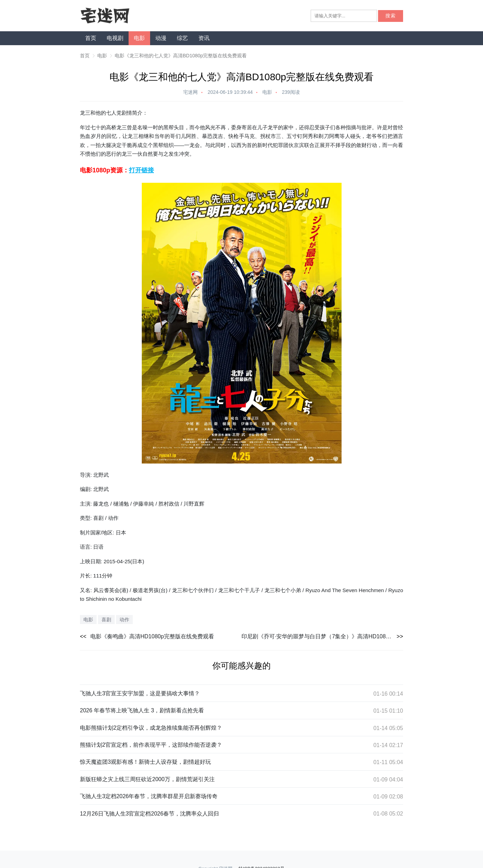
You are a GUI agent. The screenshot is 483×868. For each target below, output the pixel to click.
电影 (139, 38)
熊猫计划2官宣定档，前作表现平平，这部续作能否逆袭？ (151, 745)
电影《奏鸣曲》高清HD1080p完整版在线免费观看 (152, 636)
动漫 (161, 38)
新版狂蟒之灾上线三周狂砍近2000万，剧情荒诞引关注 (147, 779)
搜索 (391, 16)
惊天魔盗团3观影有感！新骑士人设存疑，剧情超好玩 (145, 762)
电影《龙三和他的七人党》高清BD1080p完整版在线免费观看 (181, 56)
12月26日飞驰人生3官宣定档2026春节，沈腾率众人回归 (149, 814)
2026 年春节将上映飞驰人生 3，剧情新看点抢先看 (142, 710)
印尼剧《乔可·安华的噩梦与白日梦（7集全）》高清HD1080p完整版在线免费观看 (322, 636)
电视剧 (115, 38)
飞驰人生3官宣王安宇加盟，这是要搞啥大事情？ (140, 693)
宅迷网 (190, 92)
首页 (91, 38)
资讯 (204, 38)
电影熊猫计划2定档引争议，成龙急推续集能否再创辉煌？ (151, 728)
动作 (124, 620)
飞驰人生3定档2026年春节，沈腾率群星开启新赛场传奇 (149, 796)
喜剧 (106, 620)
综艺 (182, 38)
